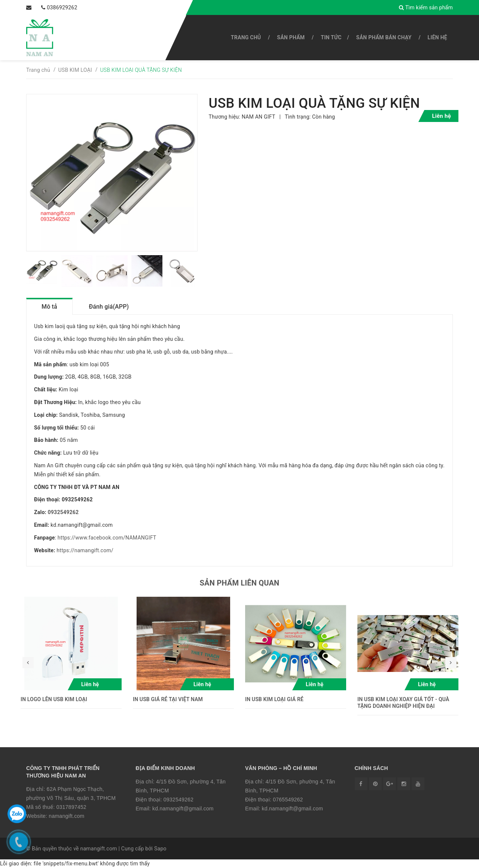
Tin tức (331, 37)
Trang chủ (246, 37)
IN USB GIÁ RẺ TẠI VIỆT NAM (168, 699)
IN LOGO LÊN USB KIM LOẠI (54, 699)
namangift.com (66, 816)
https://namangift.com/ (85, 550)
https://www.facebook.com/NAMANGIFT (107, 538)
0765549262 (288, 800)
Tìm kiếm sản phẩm (426, 7)
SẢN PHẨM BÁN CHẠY (384, 37)
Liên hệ (437, 37)
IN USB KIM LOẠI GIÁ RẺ (274, 699)
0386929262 (62, 7)
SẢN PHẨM (291, 37)
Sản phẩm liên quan (240, 583)
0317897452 (71, 807)
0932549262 (63, 512)
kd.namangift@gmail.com (183, 809)
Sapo (160, 849)
